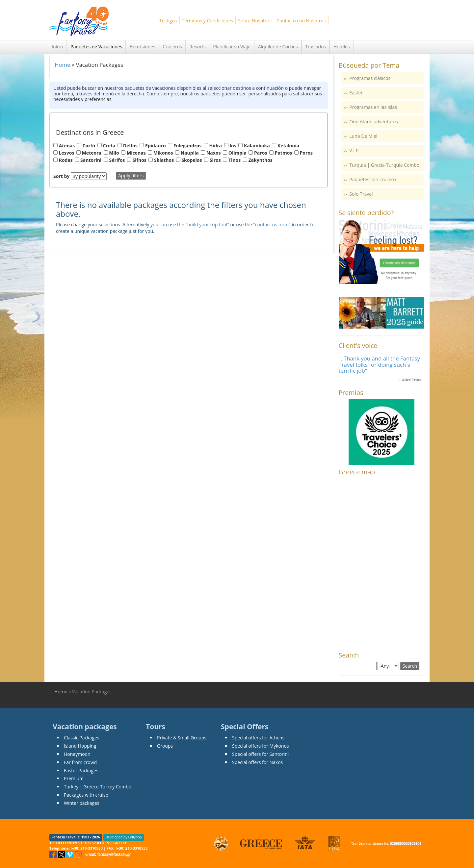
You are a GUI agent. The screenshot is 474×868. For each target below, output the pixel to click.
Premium (74, 778)
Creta (109, 146)
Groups (165, 746)
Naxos (214, 153)
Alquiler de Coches (278, 47)
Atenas (67, 146)
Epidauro (156, 146)
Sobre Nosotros (255, 21)
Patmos (284, 153)
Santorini (91, 160)
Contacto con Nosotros (301, 21)
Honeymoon (77, 754)
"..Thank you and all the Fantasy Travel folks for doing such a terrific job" (379, 364)
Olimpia (237, 153)
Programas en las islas (373, 107)
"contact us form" (272, 224)
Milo (114, 153)
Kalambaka (257, 146)
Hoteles (342, 47)
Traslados (316, 47)
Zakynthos (261, 160)
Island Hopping (80, 746)
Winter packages (82, 803)
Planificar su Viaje (232, 47)
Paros (261, 153)
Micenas (136, 153)
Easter (356, 93)
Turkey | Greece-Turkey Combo (98, 787)
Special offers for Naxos (257, 762)
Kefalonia (288, 146)
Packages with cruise (86, 795)
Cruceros (172, 47)
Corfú (89, 146)
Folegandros (187, 146)
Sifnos (140, 160)
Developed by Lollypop (124, 837)
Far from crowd (80, 762)
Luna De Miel (363, 136)
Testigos (168, 21)
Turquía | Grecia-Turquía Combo (384, 165)
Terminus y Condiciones (208, 21)
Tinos (235, 160)
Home (62, 65)
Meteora (92, 153)
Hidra (215, 146)
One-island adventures (374, 122)
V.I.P (354, 150)
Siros (215, 160)
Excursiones (143, 47)
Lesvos (67, 153)
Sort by (61, 176)
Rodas (66, 160)
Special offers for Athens (258, 738)
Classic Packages (82, 738)
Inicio (57, 47)
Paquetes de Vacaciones (96, 47)
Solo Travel (361, 194)
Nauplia (190, 153)
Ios (233, 146)
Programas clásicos (370, 78)
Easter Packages (81, 770)
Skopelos (192, 160)
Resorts (198, 47)
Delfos (130, 146)
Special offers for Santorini (260, 754)
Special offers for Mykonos (261, 746)
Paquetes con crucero (372, 179)
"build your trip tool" (207, 224)
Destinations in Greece (90, 132)
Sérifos (117, 160)
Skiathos (164, 160)
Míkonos (163, 153)
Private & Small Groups (182, 738)
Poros (306, 153)
